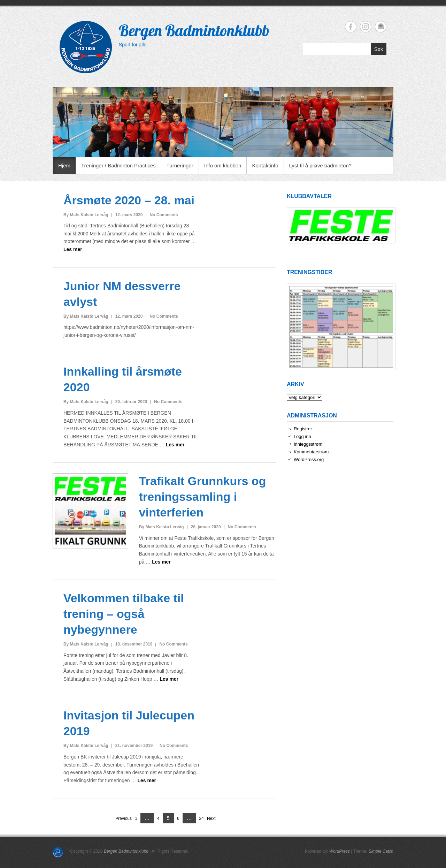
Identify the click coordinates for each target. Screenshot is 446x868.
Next (211, 818)
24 (201, 819)
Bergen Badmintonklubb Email (381, 27)
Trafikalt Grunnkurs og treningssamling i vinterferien (203, 497)
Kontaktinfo (265, 165)
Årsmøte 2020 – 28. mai (129, 200)
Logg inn (302, 436)
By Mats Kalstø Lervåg (86, 215)
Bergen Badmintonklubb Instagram (366, 27)
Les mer (73, 249)
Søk (379, 49)
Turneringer (180, 165)
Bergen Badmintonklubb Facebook (351, 27)
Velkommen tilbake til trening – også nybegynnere (124, 614)
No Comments (164, 215)
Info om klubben (223, 165)
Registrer (303, 429)
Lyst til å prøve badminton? (321, 165)
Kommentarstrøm (311, 452)
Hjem (64, 165)
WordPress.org (309, 459)
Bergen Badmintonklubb (194, 30)
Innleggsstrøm (308, 444)
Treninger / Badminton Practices (118, 165)
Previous (124, 818)
